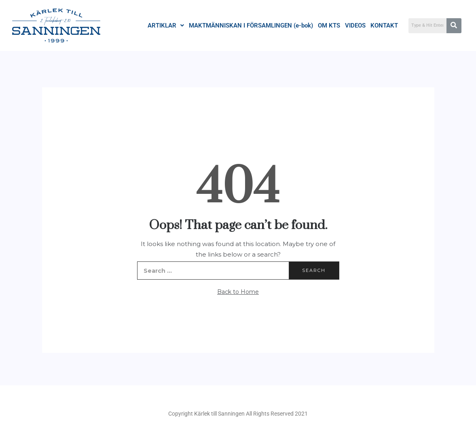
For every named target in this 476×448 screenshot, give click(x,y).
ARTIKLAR (166, 25)
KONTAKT (384, 25)
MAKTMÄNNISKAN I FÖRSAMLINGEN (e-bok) (251, 25)
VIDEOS (355, 25)
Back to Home (238, 292)
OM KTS (329, 25)
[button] (166, 26)
